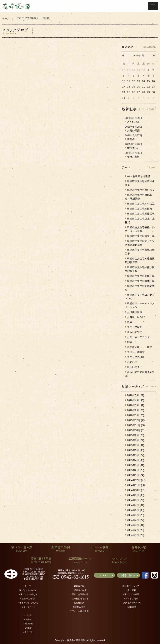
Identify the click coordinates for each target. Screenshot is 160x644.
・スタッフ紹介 (131, 599)
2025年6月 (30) (135, 450)
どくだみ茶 (132, 122)
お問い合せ (28, 624)
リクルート (28, 632)
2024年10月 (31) (135, 490)
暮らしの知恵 (134, 332)
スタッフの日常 (135, 357)
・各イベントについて (28, 603)
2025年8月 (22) (135, 440)
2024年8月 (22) (135, 500)
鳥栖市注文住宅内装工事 (140, 236)
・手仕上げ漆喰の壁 (79, 594)
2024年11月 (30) (135, 485)
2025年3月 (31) (135, 465)
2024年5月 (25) (135, 515)
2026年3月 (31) (135, 405)
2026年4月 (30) (135, 400)
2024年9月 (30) (135, 495)
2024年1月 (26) (135, 535)
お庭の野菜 (132, 131)
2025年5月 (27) (135, 455)
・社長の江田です (28, 599)
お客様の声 (79, 603)
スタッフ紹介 (134, 327)
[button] (153, 6)
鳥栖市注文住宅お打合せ (140, 190)
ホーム (6, 19)
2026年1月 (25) (135, 415)
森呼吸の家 (79, 586)
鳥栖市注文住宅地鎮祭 (139, 209)
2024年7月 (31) (135, 505)
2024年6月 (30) (135, 510)
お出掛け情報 (134, 312)
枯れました (132, 148)
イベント (28, 615)
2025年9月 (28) (135, 435)
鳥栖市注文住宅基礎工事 (140, 214)
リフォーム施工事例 (79, 611)
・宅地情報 (131, 607)
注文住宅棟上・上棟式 (139, 347)
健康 (129, 322)
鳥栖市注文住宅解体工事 (140, 281)
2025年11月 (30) (135, 425)
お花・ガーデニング (137, 337)
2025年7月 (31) (135, 445)
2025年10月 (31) (135, 430)
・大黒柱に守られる (79, 599)
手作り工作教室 (135, 352)
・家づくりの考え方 (28, 594)
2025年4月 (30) (135, 460)
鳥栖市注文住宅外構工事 (140, 276)
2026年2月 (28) (135, 410)
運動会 (130, 139)
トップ (28, 586)
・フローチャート (28, 607)
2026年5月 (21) (135, 395)
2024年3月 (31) (135, 525)
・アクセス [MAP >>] (131, 603)
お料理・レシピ (135, 317)
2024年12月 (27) (135, 480)
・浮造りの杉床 (79, 590)
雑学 (129, 342)
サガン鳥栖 (132, 157)
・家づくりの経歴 (131, 594)
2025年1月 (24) (135, 475)
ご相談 (28, 628)
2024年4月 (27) (135, 520)
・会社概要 (131, 590)
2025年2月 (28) (135, 470)
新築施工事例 (79, 607)
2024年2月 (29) (135, 530)
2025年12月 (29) (135, 420)
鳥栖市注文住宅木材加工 (140, 204)
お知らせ (131, 362)
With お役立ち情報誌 (138, 176)
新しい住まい (134, 367)
